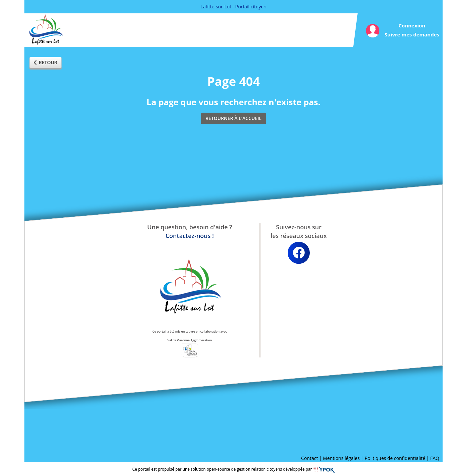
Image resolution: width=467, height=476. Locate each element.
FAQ (435, 458)
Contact (309, 458)
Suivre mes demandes (412, 34)
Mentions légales (341, 458)
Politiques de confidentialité (395, 458)
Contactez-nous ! (190, 236)
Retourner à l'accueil (233, 118)
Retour (45, 62)
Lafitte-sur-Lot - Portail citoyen (234, 7)
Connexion (412, 25)
